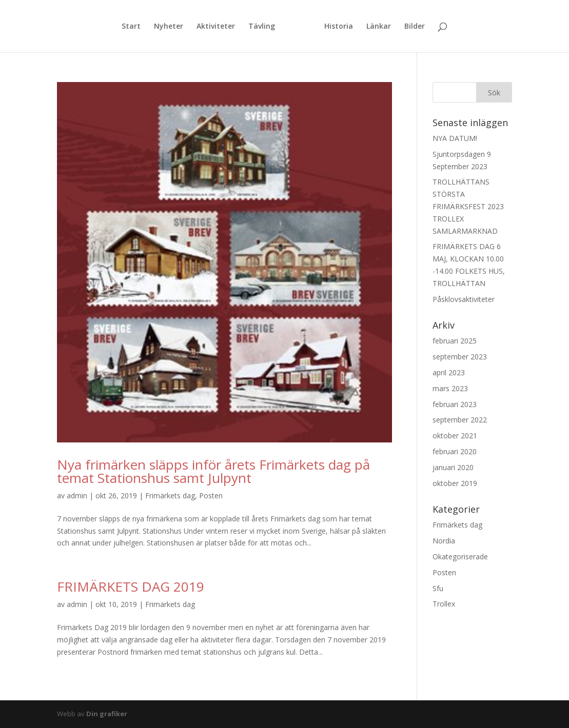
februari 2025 (455, 341)
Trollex (444, 604)
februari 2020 (455, 451)
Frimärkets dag (170, 496)
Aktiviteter (216, 27)
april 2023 (449, 372)
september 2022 (460, 420)
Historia (339, 27)
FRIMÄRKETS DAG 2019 (131, 587)
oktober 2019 (455, 483)
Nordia (444, 541)
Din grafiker (107, 714)
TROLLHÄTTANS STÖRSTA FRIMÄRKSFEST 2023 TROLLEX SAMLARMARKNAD (468, 206)
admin (77, 496)
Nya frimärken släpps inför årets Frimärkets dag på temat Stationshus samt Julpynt (213, 471)
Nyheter (169, 27)
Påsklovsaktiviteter (464, 299)
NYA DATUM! (455, 138)
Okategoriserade (460, 557)
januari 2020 (453, 467)
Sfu (438, 588)
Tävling (262, 27)
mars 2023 (450, 388)
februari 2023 (455, 404)
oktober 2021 (455, 436)
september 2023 (460, 357)
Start (131, 27)
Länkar (379, 27)
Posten (211, 496)
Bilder (415, 27)
